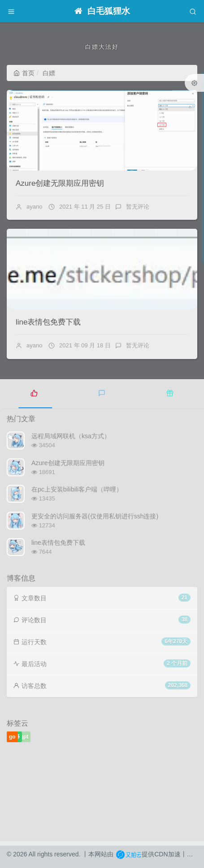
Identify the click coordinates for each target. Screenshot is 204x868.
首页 (24, 73)
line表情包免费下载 (48, 322)
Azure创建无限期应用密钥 (60, 183)
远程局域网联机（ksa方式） (71, 436)
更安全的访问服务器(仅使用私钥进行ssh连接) (95, 516)
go (12, 737)
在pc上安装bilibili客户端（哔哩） (77, 489)
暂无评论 (138, 207)
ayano (34, 207)
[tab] (34, 393)
